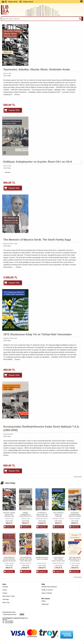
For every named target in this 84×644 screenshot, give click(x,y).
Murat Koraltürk (8, 434)
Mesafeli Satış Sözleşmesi (49, 587)
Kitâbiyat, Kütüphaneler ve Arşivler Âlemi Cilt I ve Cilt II (38, 162)
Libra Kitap (7, 76)
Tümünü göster (78, 477)
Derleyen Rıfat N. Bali (10, 338)
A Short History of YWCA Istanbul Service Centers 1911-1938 (58, 560)
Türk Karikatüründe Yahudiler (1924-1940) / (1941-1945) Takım (26, 559)
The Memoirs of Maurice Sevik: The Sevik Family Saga (37, 240)
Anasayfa (5, 587)
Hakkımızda (45, 604)
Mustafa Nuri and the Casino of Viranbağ (42, 558)
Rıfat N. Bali (7, 73)
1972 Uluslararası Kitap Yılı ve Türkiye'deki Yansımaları (37, 334)
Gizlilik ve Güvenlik (47, 590)
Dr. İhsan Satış (75, 563)
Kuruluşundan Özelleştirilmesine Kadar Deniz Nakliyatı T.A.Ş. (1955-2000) (41, 428)
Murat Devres (42, 563)
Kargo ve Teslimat (47, 593)
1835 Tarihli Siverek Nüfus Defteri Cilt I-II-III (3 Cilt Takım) (75, 559)
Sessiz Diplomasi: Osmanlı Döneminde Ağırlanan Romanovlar (9, 559)
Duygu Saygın (9, 563)
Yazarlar (5, 593)
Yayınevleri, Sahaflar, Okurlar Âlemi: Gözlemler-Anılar (37, 69)
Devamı (17, 95)
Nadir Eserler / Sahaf (8, 596)
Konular (5, 590)
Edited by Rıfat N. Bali (10, 244)
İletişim (44, 601)
